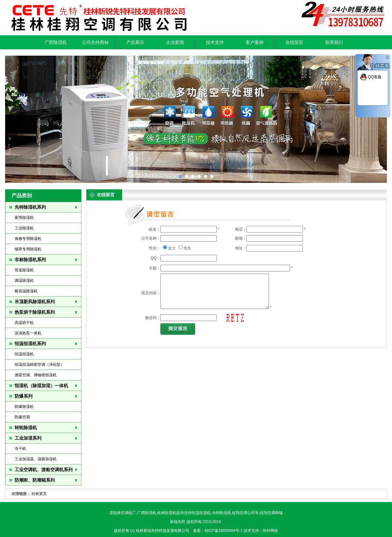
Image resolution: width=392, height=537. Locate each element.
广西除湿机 (56, 42)
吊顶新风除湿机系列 (35, 302)
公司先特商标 (95, 42)
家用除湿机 (24, 218)
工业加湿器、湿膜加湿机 (36, 459)
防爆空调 (22, 417)
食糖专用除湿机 (28, 239)
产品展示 (135, 42)
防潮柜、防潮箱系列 (35, 480)
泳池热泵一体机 (28, 333)
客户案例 (255, 42)
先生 (187, 248)
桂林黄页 (39, 494)
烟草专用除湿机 (28, 249)
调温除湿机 (24, 281)
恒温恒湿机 (24, 354)
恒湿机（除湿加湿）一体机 (41, 386)
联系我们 (334, 42)
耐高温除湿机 (26, 291)
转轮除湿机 (26, 428)
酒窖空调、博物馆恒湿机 (36, 375)
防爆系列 (24, 396)
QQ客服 (375, 77)
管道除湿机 (24, 270)
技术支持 (215, 42)
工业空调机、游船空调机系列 (44, 470)
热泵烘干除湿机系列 (35, 312)
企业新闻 (175, 42)
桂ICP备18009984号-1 (224, 531)
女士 (172, 248)
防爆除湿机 (24, 407)
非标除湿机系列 (30, 260)
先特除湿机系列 (30, 207)
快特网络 (270, 531)
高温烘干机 (24, 323)
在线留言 (294, 42)
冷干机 (20, 449)
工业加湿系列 (28, 438)
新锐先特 (178, 522)
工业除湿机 (24, 228)
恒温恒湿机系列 (30, 344)
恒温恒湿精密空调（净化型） (39, 365)
